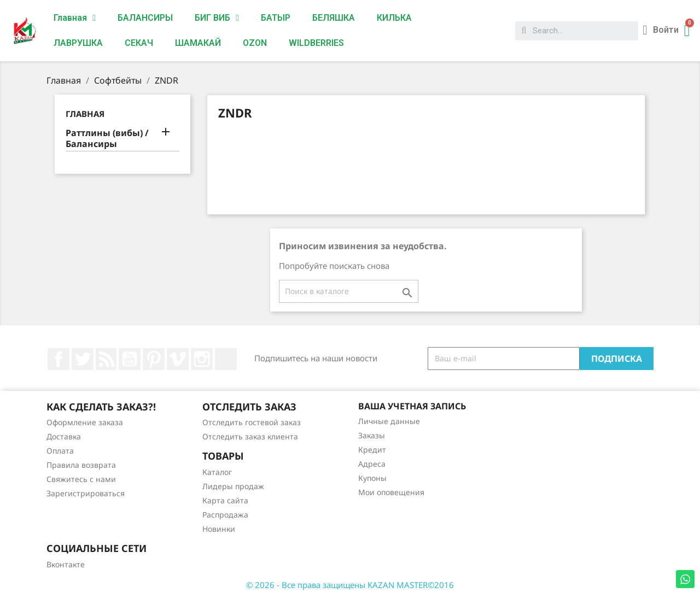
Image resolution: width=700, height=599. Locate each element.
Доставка (64, 436)
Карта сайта (225, 500)
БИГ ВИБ (217, 18)
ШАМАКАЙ (198, 43)
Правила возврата (81, 465)
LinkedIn (226, 359)
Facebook (59, 359)
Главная (75, 18)
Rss (106, 359)
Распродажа (225, 515)
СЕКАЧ (139, 43)
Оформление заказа (85, 422)
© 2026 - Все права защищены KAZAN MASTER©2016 (350, 585)
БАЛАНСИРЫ (145, 18)
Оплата (60, 451)
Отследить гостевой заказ (252, 422)
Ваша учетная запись (412, 406)
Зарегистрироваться (86, 493)
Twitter (83, 359)
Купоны (372, 478)
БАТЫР (276, 18)
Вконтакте (66, 564)
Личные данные (389, 421)
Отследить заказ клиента (250, 436)
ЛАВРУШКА (78, 43)
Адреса (372, 464)
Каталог (217, 472)
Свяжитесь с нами (81, 479)
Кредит (372, 450)
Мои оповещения (391, 492)
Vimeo (178, 359)
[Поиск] (349, 291)
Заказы (372, 435)
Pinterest (154, 359)
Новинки (219, 529)
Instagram (202, 359)
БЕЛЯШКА (334, 18)
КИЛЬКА (394, 18)
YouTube (130, 359)
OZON (255, 43)
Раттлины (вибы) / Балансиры (107, 139)
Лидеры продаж (233, 486)
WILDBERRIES (316, 43)
